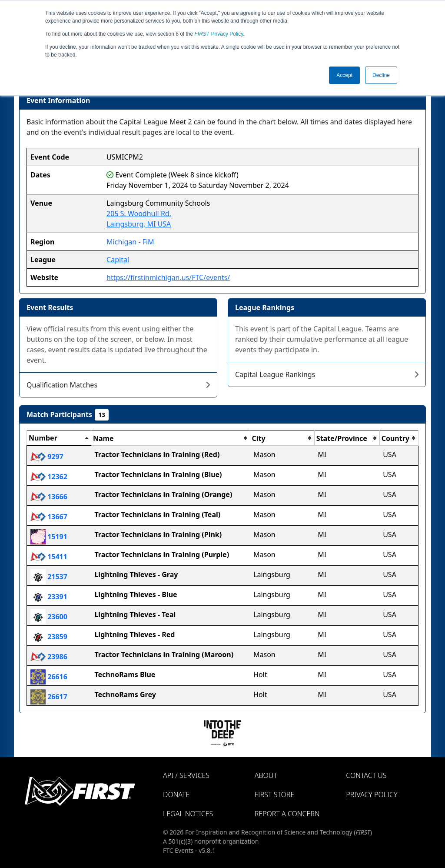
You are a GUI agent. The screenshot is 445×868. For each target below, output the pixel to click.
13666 (49, 497)
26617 (49, 697)
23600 (49, 617)
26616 (49, 677)
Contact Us (366, 775)
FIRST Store (275, 795)
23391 (49, 597)
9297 (47, 457)
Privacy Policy (219, 34)
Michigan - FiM (130, 242)
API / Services (186, 775)
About (266, 775)
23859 (49, 637)
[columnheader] (59, 438)
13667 (49, 517)
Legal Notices (188, 814)
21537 (49, 577)
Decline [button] (381, 75)
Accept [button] (344, 75)
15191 (49, 537)
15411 (49, 557)
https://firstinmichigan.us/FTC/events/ (168, 277)
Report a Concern (287, 814)
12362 (49, 477)
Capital (118, 260)
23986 (49, 657)
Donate (176, 795)
